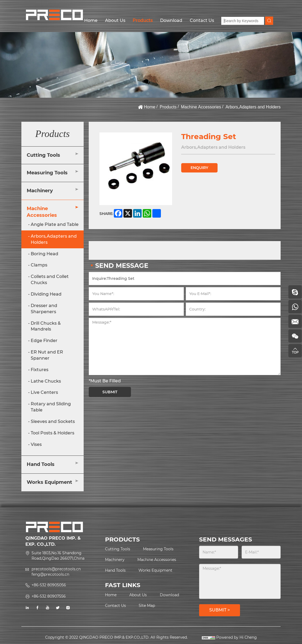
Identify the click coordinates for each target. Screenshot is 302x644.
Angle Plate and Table (55, 224)
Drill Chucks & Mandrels (46, 326)
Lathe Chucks (46, 381)
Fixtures (40, 370)
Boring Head (44, 254)
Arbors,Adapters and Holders (253, 107)
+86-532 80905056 (49, 585)
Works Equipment (49, 482)
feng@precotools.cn (50, 574)
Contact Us (202, 20)
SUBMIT (110, 392)
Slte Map (147, 606)
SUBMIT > (220, 610)
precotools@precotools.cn (56, 569)
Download (171, 20)
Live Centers (44, 392)
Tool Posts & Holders (53, 433)
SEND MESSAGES (226, 539)
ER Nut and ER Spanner (47, 355)
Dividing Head (46, 294)
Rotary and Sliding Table (51, 407)
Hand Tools (41, 464)
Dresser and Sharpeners (44, 309)
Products (143, 20)
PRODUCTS (122, 539)
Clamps (39, 265)
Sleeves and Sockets (53, 421)
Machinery (40, 191)
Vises (36, 444)
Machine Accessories (201, 107)
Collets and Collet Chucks (50, 280)
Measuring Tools (47, 173)
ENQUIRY (199, 168)
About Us (115, 20)
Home (91, 20)
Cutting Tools (43, 155)
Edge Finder (44, 341)
